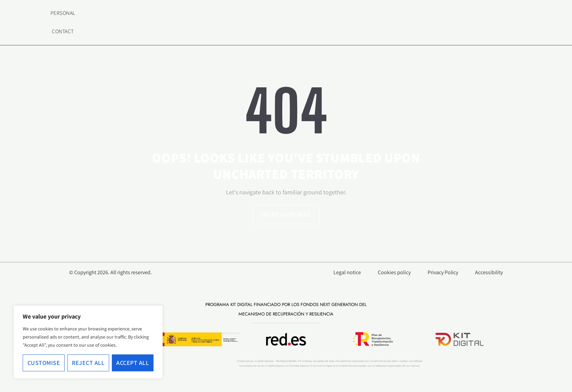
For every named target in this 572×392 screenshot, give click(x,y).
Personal (63, 13)
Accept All (132, 363)
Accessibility (489, 273)
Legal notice (347, 273)
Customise (44, 363)
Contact (63, 31)
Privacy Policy (443, 273)
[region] (88, 342)
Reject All (88, 363)
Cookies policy (394, 273)
